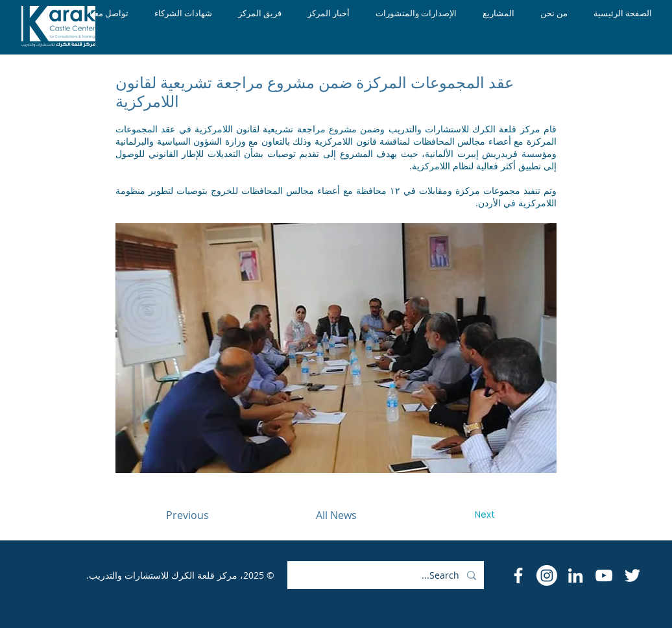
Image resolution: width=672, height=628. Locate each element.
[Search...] (387, 575)
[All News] (336, 515)
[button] (336, 348)
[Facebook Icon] (518, 575)
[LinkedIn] (575, 575)
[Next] (485, 515)
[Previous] (187, 515)
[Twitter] (632, 575)
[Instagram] (547, 575)
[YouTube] (604, 575)
